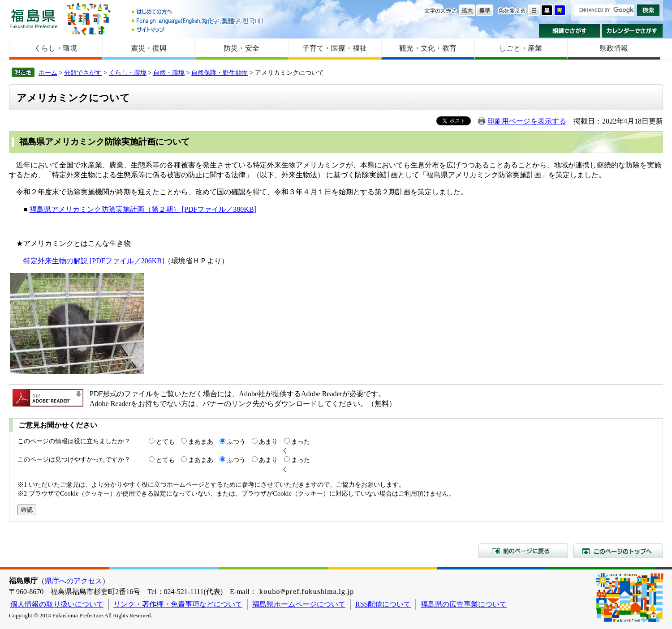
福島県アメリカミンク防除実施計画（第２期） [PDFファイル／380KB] (143, 209)
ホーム (48, 73)
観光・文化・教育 (428, 48)
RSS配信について (383, 604)
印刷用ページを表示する (527, 121)
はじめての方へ (198, 12)
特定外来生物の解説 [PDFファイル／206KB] (94, 261)
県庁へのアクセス (73, 581)
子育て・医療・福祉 (335, 48)
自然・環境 (169, 73)
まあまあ (201, 441)
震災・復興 (149, 48)
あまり (268, 441)
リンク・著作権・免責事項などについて (178, 604)
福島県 (34, 19)
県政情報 (614, 48)
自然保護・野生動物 (220, 73)
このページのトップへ (618, 551)
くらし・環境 (56, 48)
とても (165, 441)
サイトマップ (198, 29)
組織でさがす (570, 31)
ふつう (236, 441)
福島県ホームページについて (299, 604)
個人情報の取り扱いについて (57, 604)
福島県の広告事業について (464, 604)
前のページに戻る (523, 551)
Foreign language (198, 21)
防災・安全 (241, 48)
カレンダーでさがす (632, 31)
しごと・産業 (521, 48)
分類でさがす (83, 73)
